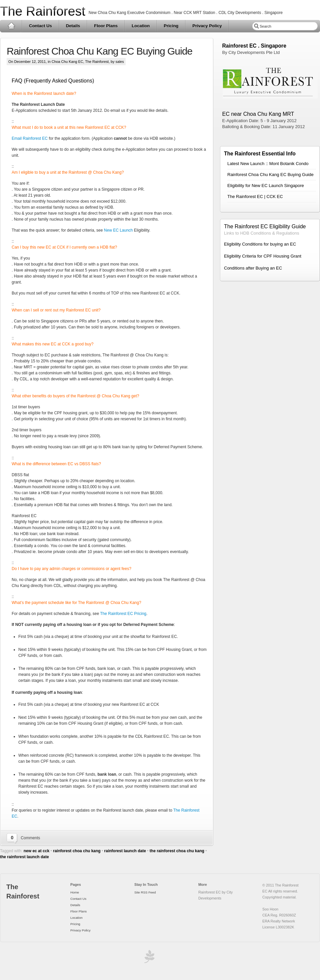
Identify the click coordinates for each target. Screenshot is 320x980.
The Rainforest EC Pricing (123, 614)
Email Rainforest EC (30, 138)
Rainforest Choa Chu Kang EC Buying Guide (99, 51)
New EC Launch (118, 230)
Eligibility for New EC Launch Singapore (266, 186)
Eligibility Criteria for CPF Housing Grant (263, 256)
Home (11, 26)
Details (73, 26)
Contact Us (40, 26)
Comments (30, 838)
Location (141, 26)
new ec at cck (36, 851)
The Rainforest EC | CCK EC (255, 196)
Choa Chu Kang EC (67, 62)
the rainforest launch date (24, 857)
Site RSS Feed (145, 892)
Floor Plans (106, 26)
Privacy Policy (207, 26)
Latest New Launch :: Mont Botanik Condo (268, 164)
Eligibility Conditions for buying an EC (260, 244)
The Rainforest (43, 11)
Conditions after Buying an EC (253, 268)
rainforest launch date (125, 851)
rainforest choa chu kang (77, 851)
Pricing (171, 26)
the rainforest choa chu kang (177, 851)
